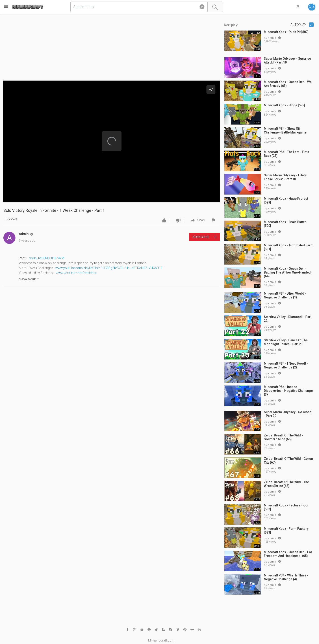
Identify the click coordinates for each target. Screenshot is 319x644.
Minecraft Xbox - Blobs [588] (284, 105)
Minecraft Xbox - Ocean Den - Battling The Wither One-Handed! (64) (288, 272)
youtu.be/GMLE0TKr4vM (47, 258)
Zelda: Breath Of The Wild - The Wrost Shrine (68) (286, 484)
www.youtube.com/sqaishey (76, 273)
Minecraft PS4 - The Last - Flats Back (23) (286, 154)
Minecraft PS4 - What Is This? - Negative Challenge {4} (286, 577)
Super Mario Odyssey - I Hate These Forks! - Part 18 (285, 177)
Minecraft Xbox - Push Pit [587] (286, 32)
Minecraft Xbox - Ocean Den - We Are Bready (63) (288, 84)
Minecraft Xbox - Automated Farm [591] (289, 247)
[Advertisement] (112, 49)
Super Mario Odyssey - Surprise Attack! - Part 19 (287, 60)
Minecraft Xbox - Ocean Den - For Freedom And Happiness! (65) (288, 554)
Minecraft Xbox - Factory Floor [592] (286, 507)
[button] (202, 8)
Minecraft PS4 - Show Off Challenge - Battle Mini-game (285, 130)
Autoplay (299, 25)
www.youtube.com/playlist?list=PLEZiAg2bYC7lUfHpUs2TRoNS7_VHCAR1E (109, 268)
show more (29, 279)
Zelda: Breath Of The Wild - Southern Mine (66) (283, 437)
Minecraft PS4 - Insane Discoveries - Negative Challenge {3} (288, 391)
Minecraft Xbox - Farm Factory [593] (286, 531)
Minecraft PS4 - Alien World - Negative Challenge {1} (285, 295)
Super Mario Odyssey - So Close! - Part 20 (288, 414)
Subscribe (204, 237)
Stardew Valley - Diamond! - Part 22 (288, 319)
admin (272, 38)
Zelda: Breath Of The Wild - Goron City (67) (288, 461)
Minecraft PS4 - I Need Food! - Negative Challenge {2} (286, 365)
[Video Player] (112, 141)
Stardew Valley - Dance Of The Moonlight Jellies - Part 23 (286, 342)
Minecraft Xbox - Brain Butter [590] (285, 224)
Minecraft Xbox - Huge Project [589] (286, 200)
